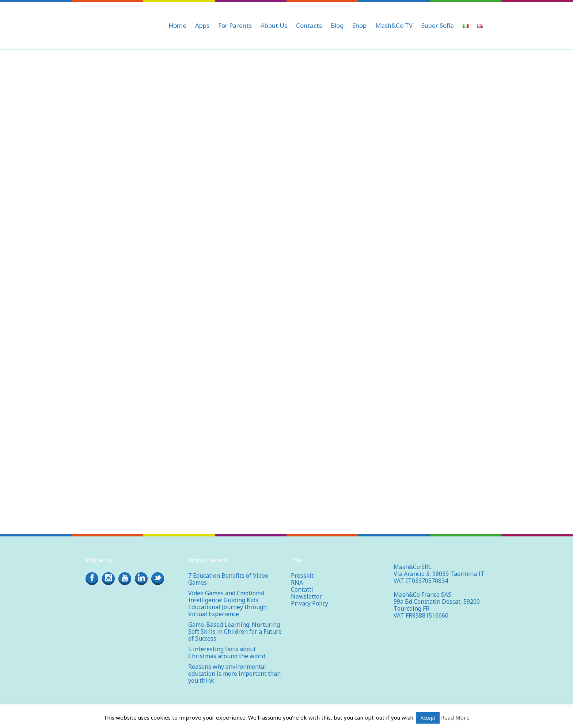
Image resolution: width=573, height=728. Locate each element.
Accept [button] (428, 718)
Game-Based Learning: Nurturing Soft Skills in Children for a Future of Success (235, 631)
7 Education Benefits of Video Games (228, 579)
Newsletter (306, 596)
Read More (455, 717)
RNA (297, 582)
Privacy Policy (310, 603)
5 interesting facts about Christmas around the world (227, 652)
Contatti (302, 589)
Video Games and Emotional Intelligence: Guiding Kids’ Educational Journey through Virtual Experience (227, 603)
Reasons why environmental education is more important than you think (234, 674)
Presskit (302, 576)
